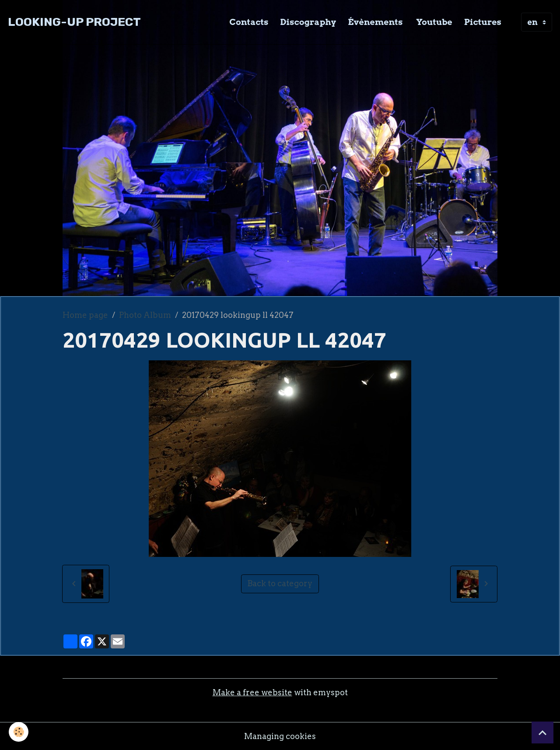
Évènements (375, 22)
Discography (308, 22)
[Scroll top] (542, 732)
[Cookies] (19, 732)
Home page (85, 315)
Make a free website (252, 692)
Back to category (280, 583)
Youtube (433, 22)
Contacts (249, 22)
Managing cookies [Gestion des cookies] (280, 736)
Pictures (483, 22)
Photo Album (145, 315)
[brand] (74, 22)
